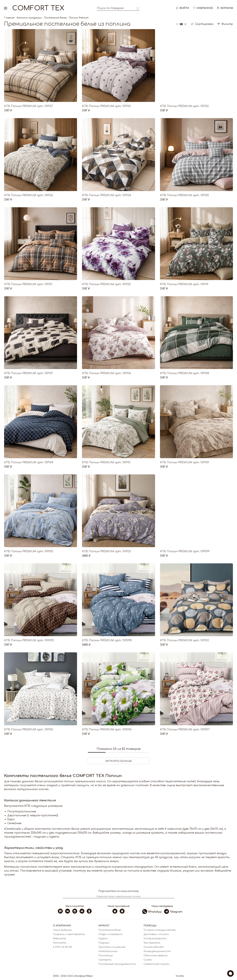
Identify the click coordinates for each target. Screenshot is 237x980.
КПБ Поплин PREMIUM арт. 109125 (106, 284)
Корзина (225, 8)
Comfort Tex (38, 8)
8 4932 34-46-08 (62, 947)
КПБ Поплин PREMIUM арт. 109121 (28, 284)
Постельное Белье (55, 18)
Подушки (104, 943)
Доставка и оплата (156, 934)
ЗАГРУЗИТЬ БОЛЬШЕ (119, 761)
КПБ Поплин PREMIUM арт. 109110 (106, 462)
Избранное (203, 8)
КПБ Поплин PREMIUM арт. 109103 (106, 551)
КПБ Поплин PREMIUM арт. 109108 (184, 373)
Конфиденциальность (157, 951)
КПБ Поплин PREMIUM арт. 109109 (184, 462)
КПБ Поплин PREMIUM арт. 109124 (106, 195)
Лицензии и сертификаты (69, 934)
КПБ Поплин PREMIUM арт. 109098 (107, 640)
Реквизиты (59, 939)
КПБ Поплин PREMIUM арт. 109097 (185, 730)
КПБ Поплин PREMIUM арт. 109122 (184, 106)
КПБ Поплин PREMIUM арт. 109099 (185, 551)
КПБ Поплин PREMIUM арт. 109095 (29, 640)
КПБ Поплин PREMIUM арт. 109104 (29, 462)
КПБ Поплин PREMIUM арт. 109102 (184, 640)
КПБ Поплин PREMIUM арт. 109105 (29, 551)
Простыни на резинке (112, 947)
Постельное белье (109, 930)
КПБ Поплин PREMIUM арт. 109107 (28, 373)
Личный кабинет (154, 947)
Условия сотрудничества (160, 930)
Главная (9, 18)
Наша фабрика (62, 930)
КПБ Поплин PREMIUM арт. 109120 (184, 195)
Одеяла (103, 939)
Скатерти (105, 960)
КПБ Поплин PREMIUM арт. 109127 (28, 106)
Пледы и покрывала (110, 934)
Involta (180, 976)
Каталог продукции (29, 18)
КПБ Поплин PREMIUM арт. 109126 (29, 195)
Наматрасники (108, 951)
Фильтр (225, 24)
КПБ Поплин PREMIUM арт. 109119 (184, 284)
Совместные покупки (156, 964)
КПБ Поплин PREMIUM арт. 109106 (106, 373)
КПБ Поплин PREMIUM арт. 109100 (29, 730)
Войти (182, 8)
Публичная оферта (156, 956)
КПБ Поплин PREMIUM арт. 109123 (106, 106)
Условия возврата (155, 939)
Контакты (60, 943)
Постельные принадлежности (117, 964)
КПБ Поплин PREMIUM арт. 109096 (107, 730)
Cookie (148, 960)
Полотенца (106, 956)
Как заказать (152, 943)
